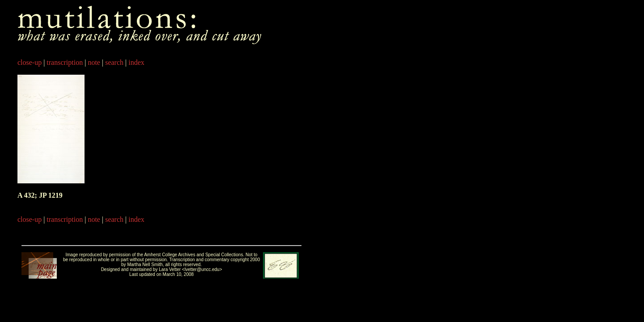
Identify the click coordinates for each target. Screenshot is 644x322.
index (136, 62)
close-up (30, 62)
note (94, 62)
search (114, 62)
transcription (65, 62)
